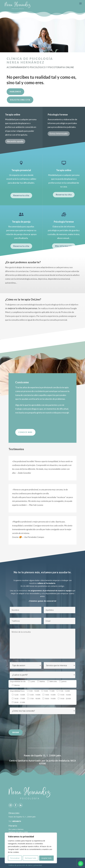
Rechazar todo (31, 858)
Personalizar (15, 858)
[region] (31, 848)
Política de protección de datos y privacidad (25, 865)
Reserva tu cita (21, 195)
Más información (64, 246)
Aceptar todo (47, 858)
